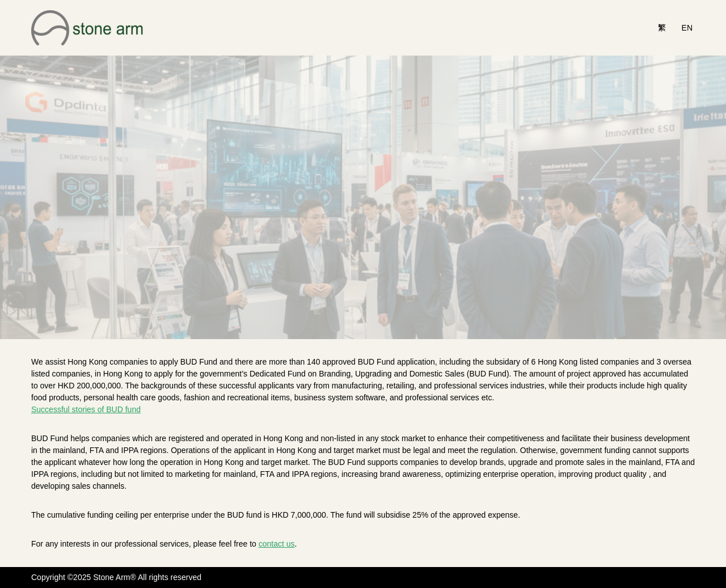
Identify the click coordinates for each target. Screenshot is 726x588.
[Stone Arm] (88, 28)
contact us (277, 544)
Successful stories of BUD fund (86, 409)
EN (687, 28)
